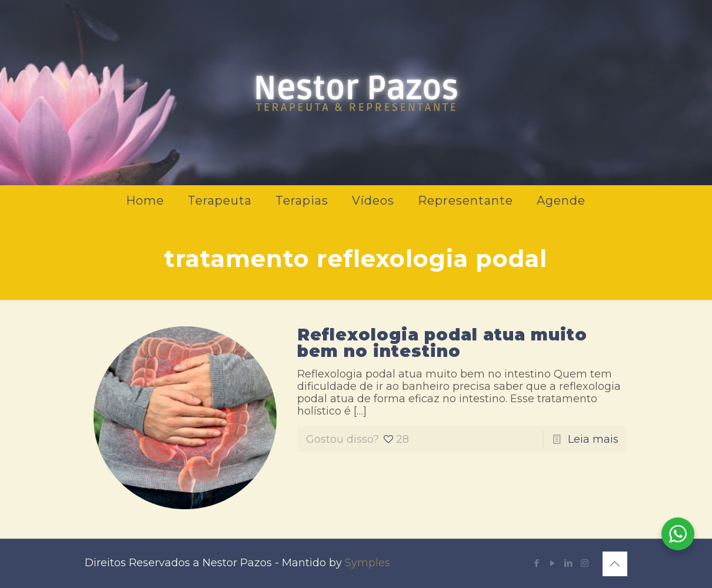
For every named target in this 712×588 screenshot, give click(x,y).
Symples (367, 563)
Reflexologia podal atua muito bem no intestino (442, 343)
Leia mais (593, 439)
